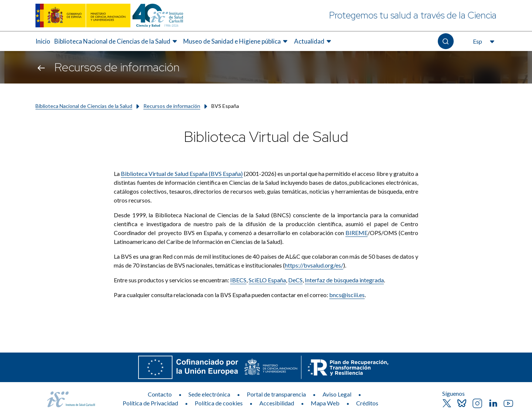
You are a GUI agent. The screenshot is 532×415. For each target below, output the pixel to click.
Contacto (160, 394)
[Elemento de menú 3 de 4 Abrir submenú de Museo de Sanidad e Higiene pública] (236, 41)
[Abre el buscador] (446, 41)
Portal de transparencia (276, 394)
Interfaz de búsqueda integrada (344, 280)
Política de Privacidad (150, 403)
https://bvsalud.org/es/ (314, 265)
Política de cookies (219, 403)
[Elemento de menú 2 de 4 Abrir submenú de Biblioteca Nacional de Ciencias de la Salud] (117, 41)
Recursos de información (172, 106)
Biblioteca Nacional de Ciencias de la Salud (84, 106)
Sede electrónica (209, 394)
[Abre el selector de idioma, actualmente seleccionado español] (483, 41)
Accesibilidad (277, 403)
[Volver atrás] (41, 67)
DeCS (295, 280)
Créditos (367, 403)
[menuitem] (43, 41)
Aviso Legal (337, 394)
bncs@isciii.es (347, 295)
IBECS (238, 280)
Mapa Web (325, 403)
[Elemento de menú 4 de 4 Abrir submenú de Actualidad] (314, 41)
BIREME (357, 233)
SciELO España (267, 280)
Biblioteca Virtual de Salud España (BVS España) (182, 174)
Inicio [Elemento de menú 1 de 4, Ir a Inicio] (43, 41)
